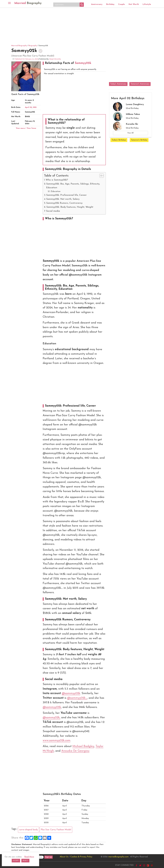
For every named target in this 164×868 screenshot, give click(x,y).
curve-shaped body (28, 830)
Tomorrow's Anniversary (140, 84)
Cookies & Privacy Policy (81, 857)
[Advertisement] (82, 26)
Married (28, 3)
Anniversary (97, 4)
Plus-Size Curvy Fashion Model (56, 830)
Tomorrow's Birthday (139, 140)
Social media (53, 211)
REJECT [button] (25, 861)
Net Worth (134, 4)
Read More (29, 857)
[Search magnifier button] (82, 5)
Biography (33, 46)
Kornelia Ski (132, 124)
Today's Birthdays (119, 140)
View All (130, 133)
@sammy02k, (52, 718)
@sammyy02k (71, 693)
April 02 (28, 107)
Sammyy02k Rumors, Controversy (64, 203)
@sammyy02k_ (77, 698)
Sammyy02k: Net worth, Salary (63, 199)
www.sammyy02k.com (56, 741)
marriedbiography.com (118, 857)
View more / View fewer (26, 128)
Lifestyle (147, 4)
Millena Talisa (133, 114)
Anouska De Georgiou (75, 751)
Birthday (110, 4)
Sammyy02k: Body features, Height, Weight (70, 207)
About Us (64, 857)
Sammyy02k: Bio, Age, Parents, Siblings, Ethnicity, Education (73, 186)
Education (56, 191)
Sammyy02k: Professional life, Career (66, 195)
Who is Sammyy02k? (57, 180)
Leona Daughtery (135, 104)
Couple (121, 4)
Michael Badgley (83, 746)
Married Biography (19, 46)
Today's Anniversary (118, 84)
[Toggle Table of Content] (100, 176)
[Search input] (67, 5)
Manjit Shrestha (55, 59)
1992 (35, 107)
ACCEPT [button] (16, 861)
